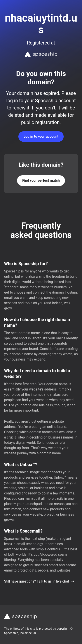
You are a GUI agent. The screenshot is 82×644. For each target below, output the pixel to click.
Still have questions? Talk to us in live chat (39, 581)
